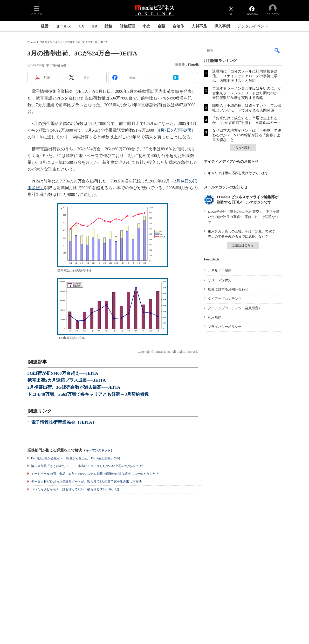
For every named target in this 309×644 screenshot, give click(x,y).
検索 (277, 50)
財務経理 (127, 26)
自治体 (178, 26)
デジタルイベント (253, 26)
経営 (45, 26)
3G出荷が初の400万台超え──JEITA (63, 373)
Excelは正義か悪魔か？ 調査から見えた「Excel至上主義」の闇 (76, 458)
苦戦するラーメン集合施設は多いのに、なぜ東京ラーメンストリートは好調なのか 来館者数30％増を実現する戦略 (247, 93)
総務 (108, 26)
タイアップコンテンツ (225, 299)
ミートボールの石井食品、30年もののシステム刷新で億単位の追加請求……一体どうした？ (95, 474)
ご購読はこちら (243, 245)
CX (81, 26)
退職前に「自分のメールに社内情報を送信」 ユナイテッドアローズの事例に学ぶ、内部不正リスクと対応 (245, 76)
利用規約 (215, 317)
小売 (146, 26)
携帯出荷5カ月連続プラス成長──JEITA (67, 380)
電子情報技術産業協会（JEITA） (64, 422)
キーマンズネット (98, 451)
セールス (64, 26)
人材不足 (199, 26)
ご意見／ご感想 (220, 271)
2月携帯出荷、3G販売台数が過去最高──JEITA (74, 387)
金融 (161, 26)
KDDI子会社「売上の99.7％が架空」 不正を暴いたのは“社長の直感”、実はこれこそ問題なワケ (244, 217)
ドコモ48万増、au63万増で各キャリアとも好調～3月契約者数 (88, 394)
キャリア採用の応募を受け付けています (238, 173)
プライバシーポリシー (225, 327)
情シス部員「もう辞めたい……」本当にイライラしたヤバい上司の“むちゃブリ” (87, 466)
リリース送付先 (220, 280)
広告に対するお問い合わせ (228, 289)
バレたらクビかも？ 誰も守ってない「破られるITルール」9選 (75, 489)
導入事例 (222, 26)
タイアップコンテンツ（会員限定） (235, 308)
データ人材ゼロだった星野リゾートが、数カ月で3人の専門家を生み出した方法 (86, 482)
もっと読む (243, 148)
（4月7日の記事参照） (175, 130)
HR (95, 26)
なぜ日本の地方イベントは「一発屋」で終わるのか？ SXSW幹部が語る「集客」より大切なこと (247, 135)
